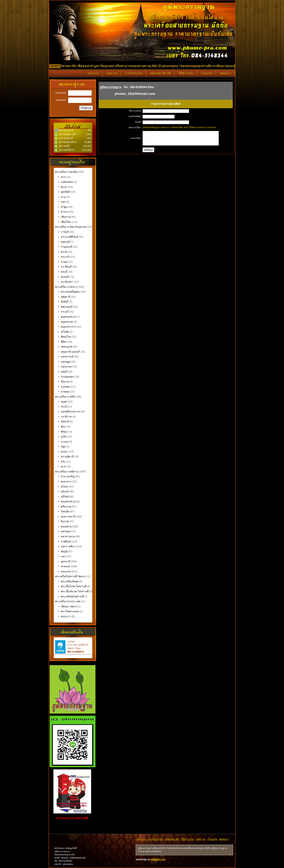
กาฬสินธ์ (63, 542)
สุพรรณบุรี (64, 307)
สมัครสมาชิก (172, 839)
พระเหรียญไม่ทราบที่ (69, 596)
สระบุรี (62, 312)
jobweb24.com (158, 859)
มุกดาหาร (63, 481)
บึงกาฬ (62, 521)
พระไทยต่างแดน (67, 611)
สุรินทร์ (62, 491)
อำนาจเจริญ (65, 476)
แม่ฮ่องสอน (64, 182)
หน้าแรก (93, 73)
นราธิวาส (63, 417)
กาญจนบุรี (64, 247)
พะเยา (61, 187)
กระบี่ (61, 407)
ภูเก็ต (61, 437)
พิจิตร (61, 342)
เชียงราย (63, 217)
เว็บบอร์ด (207, 73)
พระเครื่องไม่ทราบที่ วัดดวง (70, 576)
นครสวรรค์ (64, 357)
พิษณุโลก (63, 337)
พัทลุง (61, 432)
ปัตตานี (62, 421)
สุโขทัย (62, 332)
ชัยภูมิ (61, 551)
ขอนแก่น (63, 571)
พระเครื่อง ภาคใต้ (65, 397)
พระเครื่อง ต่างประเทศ (68, 601)
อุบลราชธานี (65, 516)
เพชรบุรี (62, 242)
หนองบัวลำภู (65, 501)
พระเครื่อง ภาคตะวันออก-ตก (71, 227)
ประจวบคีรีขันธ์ (67, 237)
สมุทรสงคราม (66, 317)
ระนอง (62, 442)
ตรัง (60, 462)
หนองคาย (63, 526)
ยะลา (61, 466)
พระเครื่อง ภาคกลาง (67, 287)
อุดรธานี (63, 561)
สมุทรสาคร (64, 322)
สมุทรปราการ (66, 327)
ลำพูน (61, 207)
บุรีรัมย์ (62, 497)
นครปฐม (63, 362)
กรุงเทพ (62, 387)
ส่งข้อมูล (148, 153)
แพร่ (60, 202)
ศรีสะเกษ (63, 507)
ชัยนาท (62, 382)
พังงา (61, 427)
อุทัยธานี (63, 297)
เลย (60, 556)
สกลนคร (63, 566)
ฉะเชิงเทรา (64, 282)
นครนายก (63, 367)
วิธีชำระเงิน (186, 73)
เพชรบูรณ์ (64, 347)
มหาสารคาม (65, 536)
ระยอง (61, 262)
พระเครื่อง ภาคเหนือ (66, 172)
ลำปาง (62, 212)
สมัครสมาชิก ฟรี (160, 73)
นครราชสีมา (65, 546)
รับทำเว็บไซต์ (73, 827)
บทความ (112, 73)
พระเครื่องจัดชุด (67, 581)
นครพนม (63, 531)
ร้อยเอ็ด (62, 511)
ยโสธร (62, 487)
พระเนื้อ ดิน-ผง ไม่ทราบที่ (72, 591)
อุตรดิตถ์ (63, 192)
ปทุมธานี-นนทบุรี (67, 352)
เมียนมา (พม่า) (66, 606)
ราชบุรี (62, 232)
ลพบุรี (61, 372)
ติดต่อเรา (226, 73)
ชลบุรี (61, 272)
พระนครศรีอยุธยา (68, 292)
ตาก (60, 177)
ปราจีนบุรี (63, 267)
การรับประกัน (134, 73)
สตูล (60, 447)
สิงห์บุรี (62, 302)
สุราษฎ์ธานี (64, 456)
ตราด (61, 252)
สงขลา (62, 452)
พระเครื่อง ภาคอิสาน (67, 472)
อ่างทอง (62, 392)
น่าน (60, 197)
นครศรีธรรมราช (67, 412)
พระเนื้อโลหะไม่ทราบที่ (71, 586)
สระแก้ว (62, 257)
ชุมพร (61, 402)
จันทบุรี (62, 277)
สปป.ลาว (63, 616)
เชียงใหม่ (63, 222)
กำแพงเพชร (65, 377)
